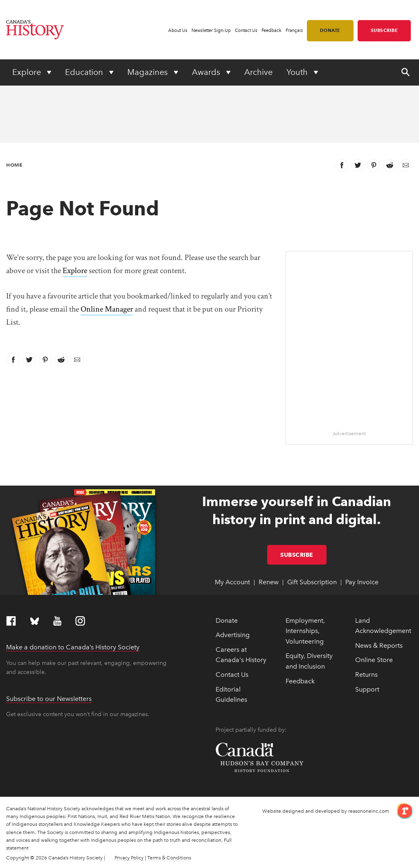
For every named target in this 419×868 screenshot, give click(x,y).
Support (367, 689)
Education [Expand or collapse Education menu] (85, 72)
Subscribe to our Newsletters (49, 699)
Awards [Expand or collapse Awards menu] (207, 72)
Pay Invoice (362, 582)
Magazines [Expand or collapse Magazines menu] (149, 72)
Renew (269, 582)
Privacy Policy (129, 858)
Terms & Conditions (169, 858)
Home (14, 165)
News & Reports (379, 645)
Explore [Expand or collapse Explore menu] (28, 72)
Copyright (18, 858)
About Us (178, 31)
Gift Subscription (312, 582)
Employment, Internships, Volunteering (305, 631)
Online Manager (107, 309)
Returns (366, 675)
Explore (75, 271)
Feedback (271, 31)
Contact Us (246, 31)
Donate (330, 30)
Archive (258, 72)
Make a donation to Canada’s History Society (73, 647)
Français (294, 31)
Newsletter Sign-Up (211, 31)
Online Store (374, 660)
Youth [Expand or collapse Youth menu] (298, 72)
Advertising (233, 635)
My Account (232, 582)
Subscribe (384, 30)
